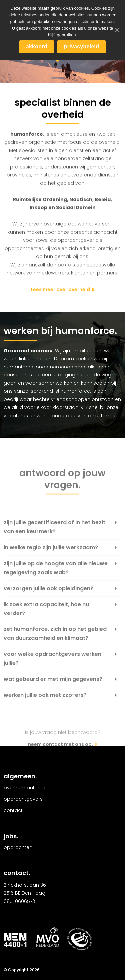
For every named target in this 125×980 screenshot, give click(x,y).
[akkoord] (117, 30)
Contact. (14, 810)
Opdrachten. (18, 847)
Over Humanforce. (25, 788)
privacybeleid (82, 46)
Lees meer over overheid (60, 290)
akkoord (37, 46)
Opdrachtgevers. (24, 799)
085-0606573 (19, 901)
